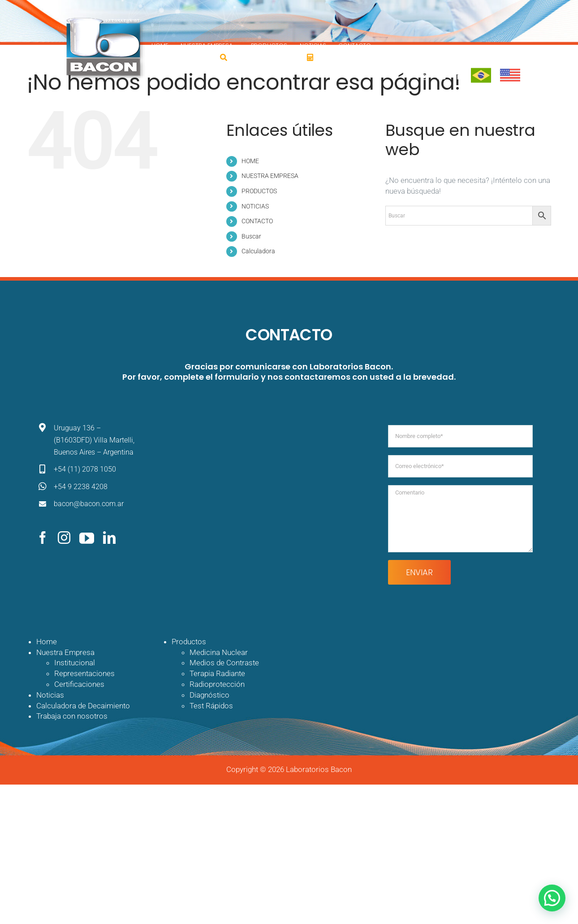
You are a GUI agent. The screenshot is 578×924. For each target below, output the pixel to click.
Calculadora (258, 251)
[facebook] (43, 538)
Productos (189, 642)
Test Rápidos (211, 706)
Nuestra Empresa (65, 652)
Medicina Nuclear (219, 652)
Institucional (75, 663)
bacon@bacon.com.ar (89, 504)
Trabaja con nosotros (72, 716)
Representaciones (84, 673)
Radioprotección (217, 684)
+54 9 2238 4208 (81, 487)
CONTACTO (257, 221)
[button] (552, 898)
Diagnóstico (209, 695)
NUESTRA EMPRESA (270, 176)
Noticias (50, 695)
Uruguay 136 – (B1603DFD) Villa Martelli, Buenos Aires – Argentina (94, 440)
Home (47, 642)
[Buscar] (224, 57)
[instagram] (64, 538)
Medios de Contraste (224, 663)
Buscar (251, 236)
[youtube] (87, 538)
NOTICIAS (255, 206)
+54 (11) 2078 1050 (85, 469)
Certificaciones (79, 684)
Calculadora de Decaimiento (83, 706)
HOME (250, 161)
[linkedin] (109, 538)
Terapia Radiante (217, 673)
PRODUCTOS (259, 191)
